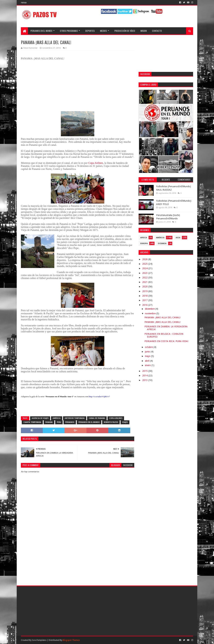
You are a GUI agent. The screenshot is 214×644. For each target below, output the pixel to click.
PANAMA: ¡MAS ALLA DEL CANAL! (162, 317)
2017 (145, 300)
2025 (145, 264)
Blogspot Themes (71, 640)
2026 (145, 259)
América (57, 418)
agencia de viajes (40, 418)
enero (148, 365)
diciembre (150, 309)
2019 (145, 291)
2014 (145, 375)
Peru (59, 422)
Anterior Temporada (75, 418)
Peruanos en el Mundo (41, 31)
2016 (145, 305)
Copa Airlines (96, 163)
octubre (149, 347)
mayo (148, 356)
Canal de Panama (97, 418)
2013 (145, 380)
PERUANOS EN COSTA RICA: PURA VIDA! (166, 341)
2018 (145, 296)
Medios (103, 31)
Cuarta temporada (32, 422)
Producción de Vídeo (125, 31)
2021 (145, 282)
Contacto (157, 31)
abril (147, 361)
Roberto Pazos (111, 422)
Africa (144, 238)
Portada (24, 3)
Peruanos (70, 422)
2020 (145, 287)
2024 (145, 268)
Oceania (162, 244)
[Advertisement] (78, 553)
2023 (145, 273)
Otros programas (69, 31)
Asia (178, 238)
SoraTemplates (39, 640)
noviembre (151, 313)
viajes (125, 422)
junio (148, 352)
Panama (49, 422)
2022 (145, 278)
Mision (144, 31)
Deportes (90, 31)
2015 (145, 371)
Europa (144, 244)
